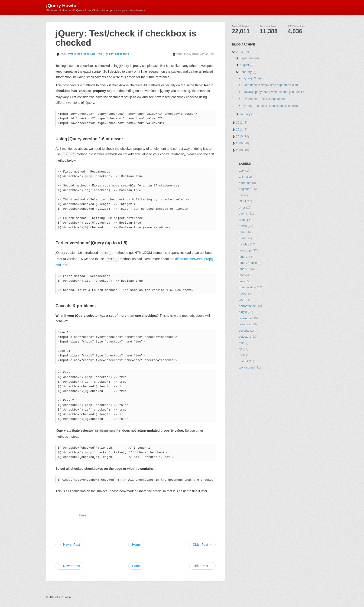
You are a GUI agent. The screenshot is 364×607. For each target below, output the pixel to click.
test (241, 343)
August (244, 65)
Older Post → (202, 545)
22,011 (241, 31)
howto (243, 226)
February (246, 72)
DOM (242, 201)
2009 (239, 143)
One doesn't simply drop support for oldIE (271, 85)
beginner (89, 54)
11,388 (269, 31)
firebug (244, 220)
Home (136, 545)
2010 (239, 136)
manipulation (247, 287)
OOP (242, 300)
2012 (239, 122)
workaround (247, 367)
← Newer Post (69, 545)
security (244, 331)
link (241, 281)
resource (245, 324)
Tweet (83, 515)
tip (240, 349)
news (242, 294)
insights (244, 244)
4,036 (295, 31)
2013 (239, 52)
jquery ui (245, 269)
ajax (242, 171)
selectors (245, 337)
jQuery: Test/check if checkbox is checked (271, 106)
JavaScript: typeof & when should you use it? (274, 92)
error (242, 207)
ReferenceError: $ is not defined (265, 99)
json (242, 275)
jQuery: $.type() (254, 78)
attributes (75, 54)
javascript (245, 250)
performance (247, 306)
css (241, 195)
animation (245, 177)
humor (243, 238)
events (243, 214)
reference (122, 54)
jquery (109, 54)
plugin (243, 312)
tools (242, 355)
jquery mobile (248, 263)
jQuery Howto (61, 5)
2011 (239, 129)
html (100, 54)
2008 (239, 150)
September (247, 58)
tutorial (243, 361)
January (245, 114)
